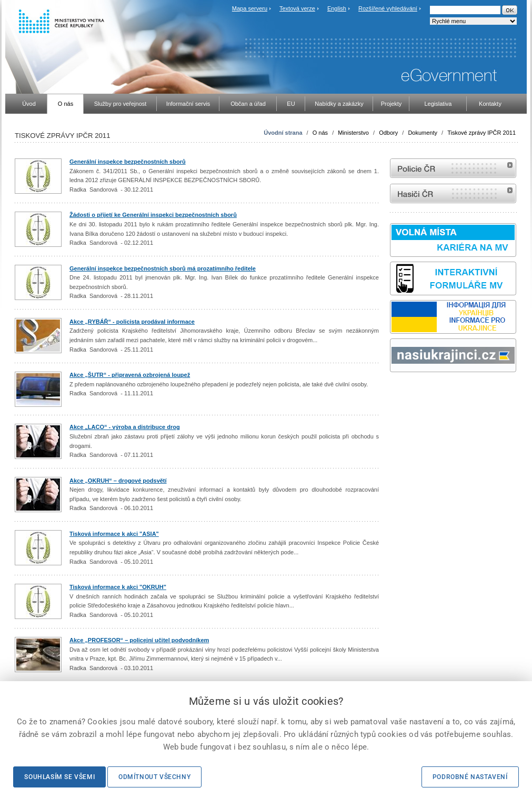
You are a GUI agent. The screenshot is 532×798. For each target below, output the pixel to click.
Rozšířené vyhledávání (388, 8)
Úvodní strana (283, 133)
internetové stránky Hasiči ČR (453, 193)
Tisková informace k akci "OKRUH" (118, 587)
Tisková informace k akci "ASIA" (114, 534)
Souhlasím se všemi (59, 777)
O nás (320, 133)
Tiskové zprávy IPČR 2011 (481, 133)
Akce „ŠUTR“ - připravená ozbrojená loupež (130, 375)
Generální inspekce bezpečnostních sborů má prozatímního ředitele (163, 268)
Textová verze (297, 8)
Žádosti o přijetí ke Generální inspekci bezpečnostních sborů (153, 215)
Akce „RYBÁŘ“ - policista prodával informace (132, 322)
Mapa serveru (250, 8)
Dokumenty (423, 133)
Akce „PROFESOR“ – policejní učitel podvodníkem (139, 640)
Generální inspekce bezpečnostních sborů (128, 162)
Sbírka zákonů (392, 392)
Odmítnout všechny (154, 777)
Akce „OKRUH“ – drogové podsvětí (118, 481)
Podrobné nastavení (470, 777)
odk (395, 392)
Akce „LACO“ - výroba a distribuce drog (125, 427)
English (337, 8)
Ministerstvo (353, 133)
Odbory (388, 133)
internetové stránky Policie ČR (453, 168)
